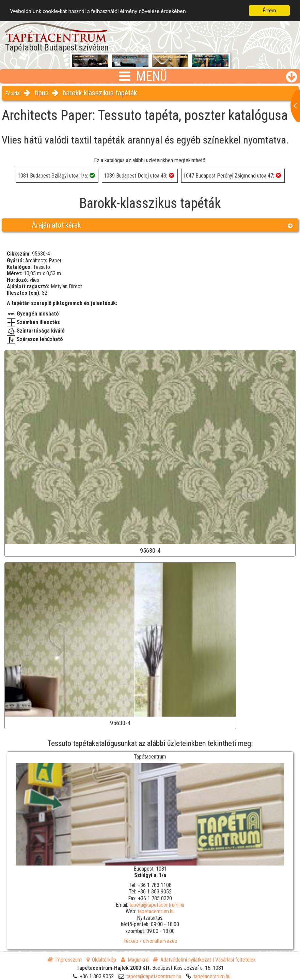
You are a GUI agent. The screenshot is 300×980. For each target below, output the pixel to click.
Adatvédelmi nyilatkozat (182, 960)
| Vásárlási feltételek (234, 960)
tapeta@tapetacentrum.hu (157, 905)
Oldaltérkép (101, 960)
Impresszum (65, 960)
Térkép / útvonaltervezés (150, 941)
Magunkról (135, 960)
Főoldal (13, 94)
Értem (269, 10)
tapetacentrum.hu (156, 911)
